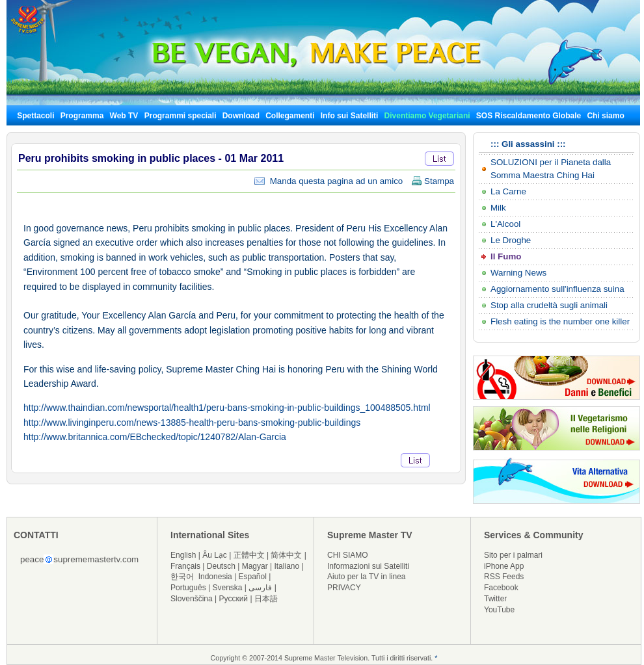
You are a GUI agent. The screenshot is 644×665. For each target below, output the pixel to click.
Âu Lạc (215, 555)
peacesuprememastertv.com (79, 559)
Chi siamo (605, 116)
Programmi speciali (181, 116)
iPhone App (504, 566)
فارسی (260, 588)
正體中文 (249, 555)
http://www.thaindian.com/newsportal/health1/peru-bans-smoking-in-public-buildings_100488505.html (227, 408)
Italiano (287, 566)
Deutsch (221, 566)
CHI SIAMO (348, 555)
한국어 (182, 577)
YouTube (499, 610)
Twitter (495, 599)
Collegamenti (290, 116)
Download (241, 116)
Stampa (433, 181)
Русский (234, 599)
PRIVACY (344, 588)
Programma (82, 116)
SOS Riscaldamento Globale (529, 116)
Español (253, 577)
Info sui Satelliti (350, 116)
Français (185, 566)
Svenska (228, 588)
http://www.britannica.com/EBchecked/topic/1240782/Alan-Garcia (155, 437)
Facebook (501, 588)
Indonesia (215, 577)
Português (188, 588)
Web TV (125, 116)
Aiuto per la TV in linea (367, 577)
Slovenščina (192, 599)
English (183, 555)
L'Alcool (505, 224)
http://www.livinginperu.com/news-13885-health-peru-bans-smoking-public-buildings (192, 423)
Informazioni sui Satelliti (368, 566)
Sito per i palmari (513, 555)
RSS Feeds (504, 577)
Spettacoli (35, 116)
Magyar (255, 566)
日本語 (266, 599)
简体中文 (286, 555)
